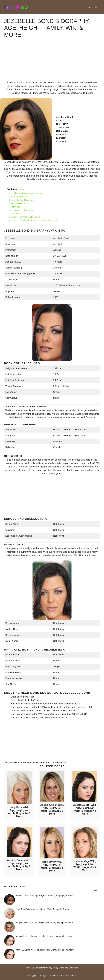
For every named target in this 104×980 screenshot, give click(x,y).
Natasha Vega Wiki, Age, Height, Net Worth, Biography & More (85, 866)
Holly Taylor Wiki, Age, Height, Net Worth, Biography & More (52, 866)
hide (21, 189)
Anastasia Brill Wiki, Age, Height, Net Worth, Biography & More (85, 809)
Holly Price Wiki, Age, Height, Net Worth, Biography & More (19, 812)
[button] (89, 7)
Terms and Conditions (68, 968)
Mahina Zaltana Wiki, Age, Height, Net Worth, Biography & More (19, 865)
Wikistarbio (60, 763)
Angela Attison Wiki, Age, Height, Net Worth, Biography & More (52, 809)
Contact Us (40, 968)
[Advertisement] (52, 62)
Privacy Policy (52, 968)
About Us (30, 968)
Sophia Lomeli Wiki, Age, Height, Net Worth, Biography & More (44, 895)
